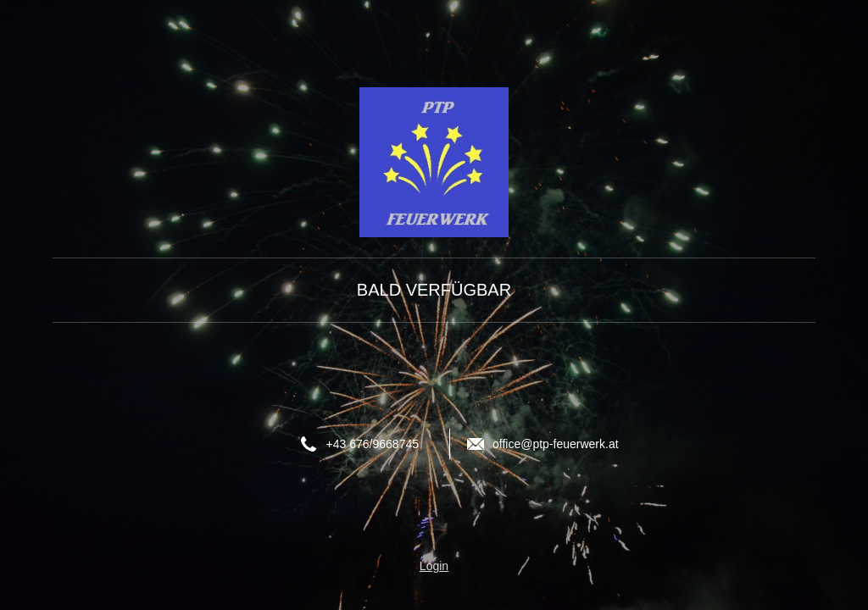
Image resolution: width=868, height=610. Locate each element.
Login (434, 566)
